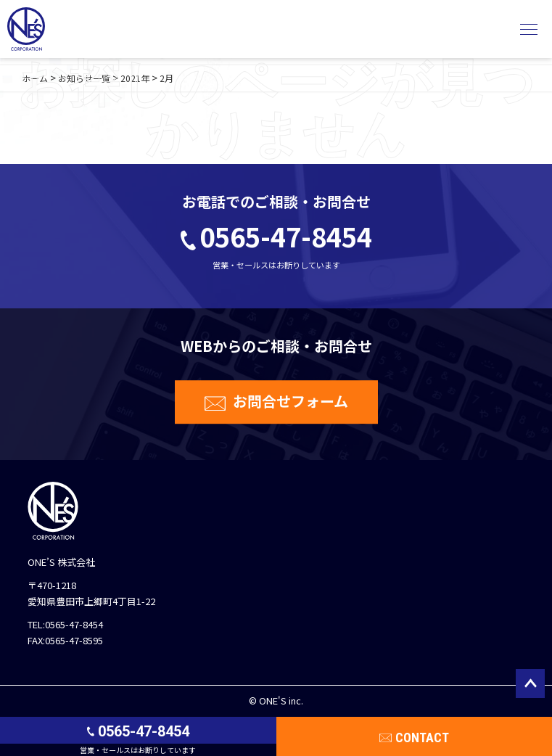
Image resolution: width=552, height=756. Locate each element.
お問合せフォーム (291, 401)
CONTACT (422, 737)
